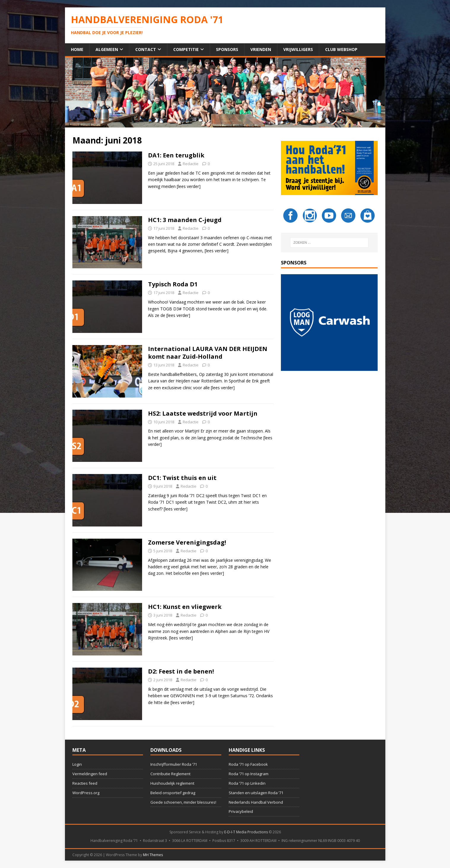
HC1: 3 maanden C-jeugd (185, 220)
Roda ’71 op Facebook (248, 764)
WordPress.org (86, 793)
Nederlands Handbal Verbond (256, 802)
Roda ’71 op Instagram (249, 774)
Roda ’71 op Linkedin (247, 783)
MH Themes (153, 855)
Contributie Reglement (170, 774)
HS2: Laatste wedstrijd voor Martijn (203, 413)
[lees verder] (189, 186)
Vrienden (261, 49)
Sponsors (227, 49)
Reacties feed (85, 783)
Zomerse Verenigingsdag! (187, 542)
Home (77, 49)
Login (77, 764)
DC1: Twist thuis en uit (182, 478)
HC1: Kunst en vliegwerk (185, 607)
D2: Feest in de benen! (181, 671)
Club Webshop (341, 49)
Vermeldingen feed (90, 774)
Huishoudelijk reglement (172, 783)
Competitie (186, 49)
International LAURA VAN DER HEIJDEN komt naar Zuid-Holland (208, 353)
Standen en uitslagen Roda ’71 (256, 793)
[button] (329, 323)
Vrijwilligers (298, 49)
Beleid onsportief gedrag (173, 793)
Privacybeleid (241, 811)
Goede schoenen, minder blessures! (183, 802)
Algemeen (107, 49)
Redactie (191, 164)
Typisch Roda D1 (173, 284)
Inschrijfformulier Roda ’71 (174, 764)
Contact (146, 49)
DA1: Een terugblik (176, 155)
